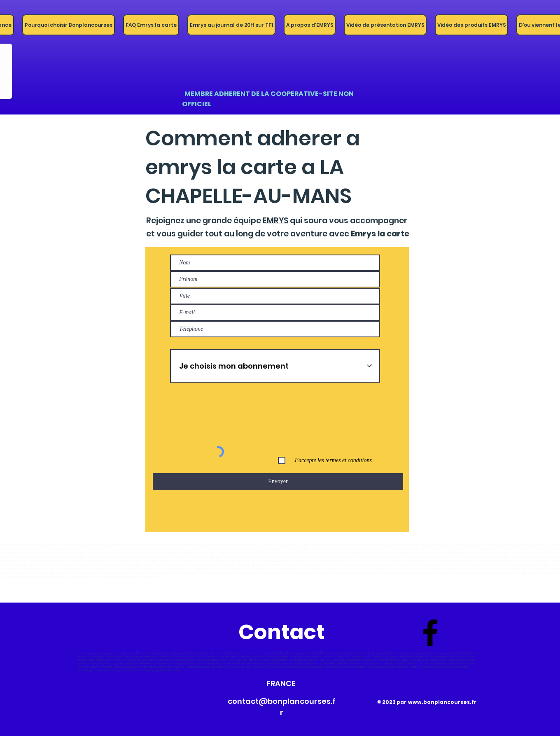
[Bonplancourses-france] (430, 633)
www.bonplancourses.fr (442, 702)
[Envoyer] (278, 481)
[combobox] (275, 296)
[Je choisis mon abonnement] (275, 366)
